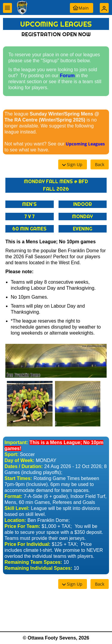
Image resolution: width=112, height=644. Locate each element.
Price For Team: (22, 526)
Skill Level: (17, 508)
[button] (7, 8)
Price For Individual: (27, 544)
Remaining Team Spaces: (33, 562)
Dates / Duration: (24, 466)
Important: (16, 442)
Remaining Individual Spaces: (38, 568)
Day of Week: (19, 460)
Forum (67, 76)
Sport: (11, 454)
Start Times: (18, 478)
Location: (15, 520)
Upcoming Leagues (85, 144)
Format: (13, 496)
